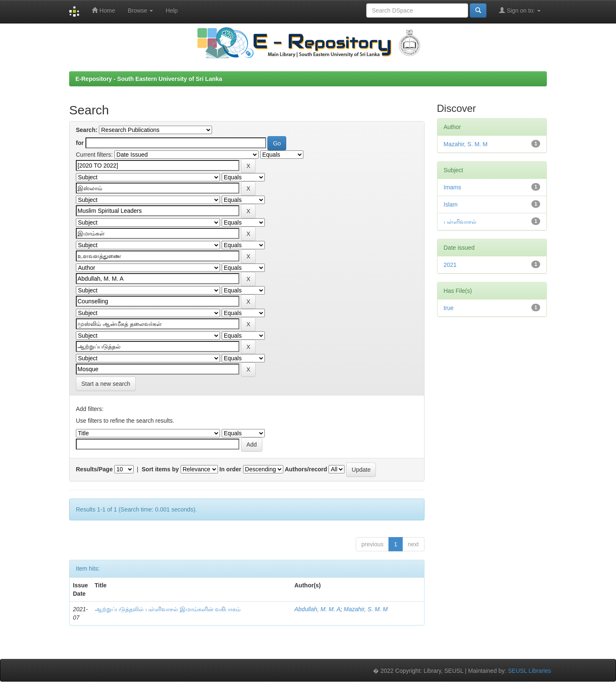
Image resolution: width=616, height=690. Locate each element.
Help (172, 10)
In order (230, 469)
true (449, 308)
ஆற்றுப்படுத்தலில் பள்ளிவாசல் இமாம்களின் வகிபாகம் (168, 609)
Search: (87, 130)
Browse (141, 10)
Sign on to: (520, 10)
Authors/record (306, 469)
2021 (450, 265)
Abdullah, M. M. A (318, 609)
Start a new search (106, 384)
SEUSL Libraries (529, 671)
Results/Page (94, 469)
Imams (453, 187)
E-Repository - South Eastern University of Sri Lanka (149, 79)
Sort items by (160, 469)
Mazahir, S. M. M (366, 609)
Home (103, 10)
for (80, 143)
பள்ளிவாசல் (460, 222)
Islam (451, 204)
